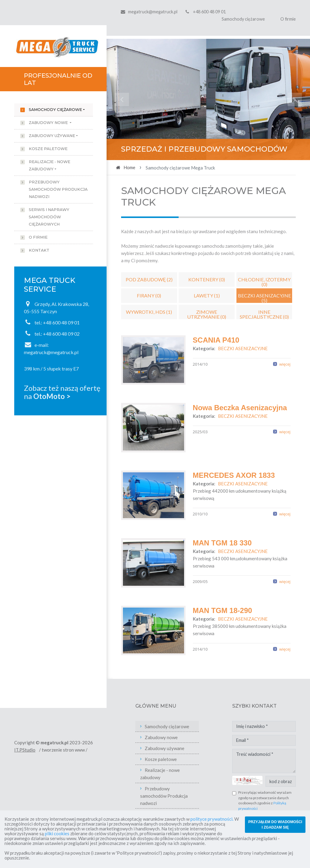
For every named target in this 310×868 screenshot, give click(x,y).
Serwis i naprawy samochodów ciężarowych (49, 217)
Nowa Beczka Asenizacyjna (240, 408)
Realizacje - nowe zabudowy (49, 165)
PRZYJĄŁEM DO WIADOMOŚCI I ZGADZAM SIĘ (275, 825)
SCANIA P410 (216, 340)
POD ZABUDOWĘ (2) (149, 279)
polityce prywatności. (212, 819)
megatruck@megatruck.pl (153, 12)
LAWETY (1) (207, 295)
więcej (285, 364)
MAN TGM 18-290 (223, 610)
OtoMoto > (52, 396)
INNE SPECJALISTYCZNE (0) (264, 314)
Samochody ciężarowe (243, 19)
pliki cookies (57, 833)
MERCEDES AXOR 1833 (234, 475)
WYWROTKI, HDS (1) (149, 312)
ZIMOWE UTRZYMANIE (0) (207, 314)
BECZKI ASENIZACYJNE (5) (264, 298)
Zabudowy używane (52, 136)
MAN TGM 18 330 (222, 543)
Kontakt (39, 250)
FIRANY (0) (149, 295)
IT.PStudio (25, 750)
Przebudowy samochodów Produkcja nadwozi (58, 189)
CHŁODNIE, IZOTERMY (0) (264, 282)
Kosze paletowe (48, 149)
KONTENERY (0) (207, 279)
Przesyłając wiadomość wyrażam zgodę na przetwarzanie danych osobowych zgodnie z (265, 800)
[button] (122, 99)
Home (129, 167)
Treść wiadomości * (264, 761)
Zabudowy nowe (49, 123)
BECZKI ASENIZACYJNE (243, 348)
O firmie (288, 19)
